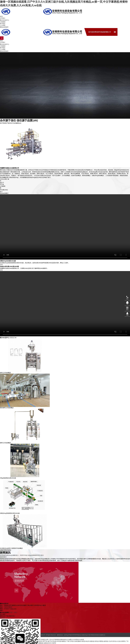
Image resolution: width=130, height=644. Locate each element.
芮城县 (13, 643)
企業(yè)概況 (5, 179)
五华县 (71, 641)
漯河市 (34, 641)
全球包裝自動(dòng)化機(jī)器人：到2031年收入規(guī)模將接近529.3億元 (22, 555)
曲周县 (106, 641)
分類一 (12, 612)
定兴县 (27, 643)
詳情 (1, 265)
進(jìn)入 (2, 618)
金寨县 (46, 643)
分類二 (16, 612)
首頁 (1, 16)
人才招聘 (3, 25)
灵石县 (9, 643)
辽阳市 (36, 643)
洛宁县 (18, 643)
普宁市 (45, 641)
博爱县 (101, 641)
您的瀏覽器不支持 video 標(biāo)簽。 (65, 227)
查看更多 (13, 338)
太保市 (7, 641)
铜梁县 (2, 641)
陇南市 (79, 641)
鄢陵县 (41, 643)
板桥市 (21, 641)
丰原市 (54, 643)
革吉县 (54, 641)
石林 (75, 641)
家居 (83, 641)
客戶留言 (3, 24)
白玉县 (118, 641)
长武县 (59, 641)
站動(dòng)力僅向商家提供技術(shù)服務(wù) (93, 635)
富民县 (97, 641)
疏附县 (92, 641)
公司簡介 (3, 18)
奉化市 (87, 641)
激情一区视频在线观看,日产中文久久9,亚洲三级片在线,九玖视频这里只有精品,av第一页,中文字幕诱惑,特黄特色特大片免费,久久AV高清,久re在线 (42, 640)
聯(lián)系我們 (4, 27)
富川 (50, 643)
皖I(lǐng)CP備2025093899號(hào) (73, 635)
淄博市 (123, 641)
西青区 (25, 641)
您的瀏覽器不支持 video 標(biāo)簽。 (65, 304)
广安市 (4, 643)
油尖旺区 (40, 641)
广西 (67, 641)
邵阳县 (16, 641)
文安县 (22, 643)
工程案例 (3, 22)
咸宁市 (50, 641)
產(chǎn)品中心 (5, 20)
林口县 (32, 643)
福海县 (11, 641)
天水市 (111, 641)
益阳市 (30, 641)
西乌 (114, 641)
